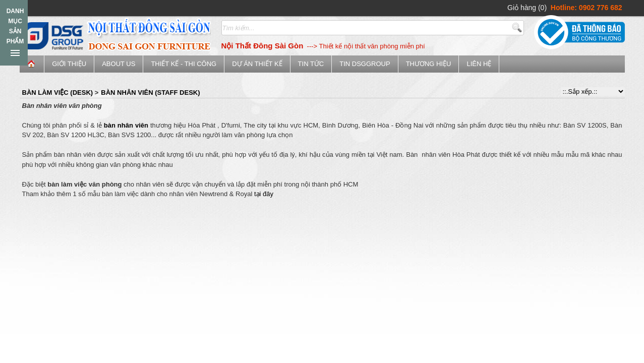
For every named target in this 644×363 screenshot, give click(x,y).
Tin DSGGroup (365, 64)
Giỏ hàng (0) (527, 8)
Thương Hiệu (429, 64)
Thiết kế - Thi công (184, 64)
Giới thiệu (69, 64)
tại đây (264, 194)
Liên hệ (479, 64)
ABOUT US (119, 64)
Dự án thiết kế (257, 64)
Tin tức (311, 64)
